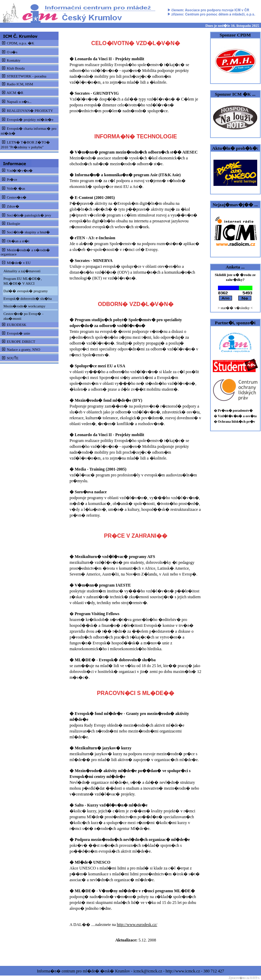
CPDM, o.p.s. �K (21, 43)
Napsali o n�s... (19, 102)
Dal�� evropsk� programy (26, 291)
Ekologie (13, 224)
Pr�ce (12, 180)
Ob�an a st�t (18, 241)
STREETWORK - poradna (27, 76)
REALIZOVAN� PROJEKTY (30, 111)
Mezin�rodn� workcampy (24, 306)
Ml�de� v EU (19, 263)
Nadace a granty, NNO (24, 350)
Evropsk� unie (19, 333)
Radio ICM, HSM (20, 84)
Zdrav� (13, 206)
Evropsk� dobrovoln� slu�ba (28, 299)
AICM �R (15, 93)
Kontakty (14, 60)
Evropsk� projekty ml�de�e (30, 120)
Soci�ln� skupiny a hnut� (29, 232)
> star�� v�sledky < (235, 308)
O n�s (12, 52)
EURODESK (17, 325)
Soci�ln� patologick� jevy (29, 215)
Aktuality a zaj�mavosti (22, 271)
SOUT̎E (13, 358)
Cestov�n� (17, 197)
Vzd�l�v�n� (19, 171)
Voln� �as (16, 188)
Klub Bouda (16, 68)
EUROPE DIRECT (21, 342)
